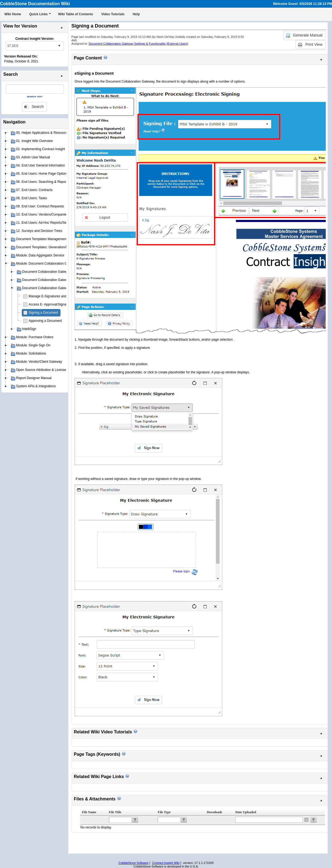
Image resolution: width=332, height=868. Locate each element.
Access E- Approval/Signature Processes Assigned (65, 304)
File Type (164, 812)
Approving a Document (45, 321)
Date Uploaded (246, 812)
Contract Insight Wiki (166, 863)
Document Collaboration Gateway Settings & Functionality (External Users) (138, 44)
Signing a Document (43, 313)
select (59, 46)
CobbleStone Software (133, 863)
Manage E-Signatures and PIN (51, 296)
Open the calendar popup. (306, 820)
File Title (115, 812)
